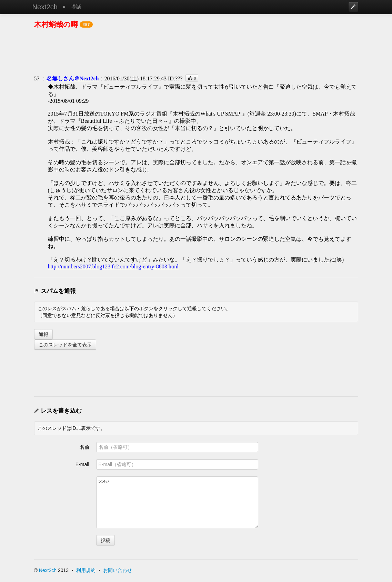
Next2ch (45, 7)
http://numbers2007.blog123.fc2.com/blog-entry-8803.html (113, 267)
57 (37, 78)
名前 (84, 447)
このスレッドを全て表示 (65, 345)
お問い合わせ (118, 570)
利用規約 (86, 570)
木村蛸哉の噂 (56, 24)
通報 (43, 334)
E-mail (82, 464)
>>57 (177, 502)
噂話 (76, 7)
